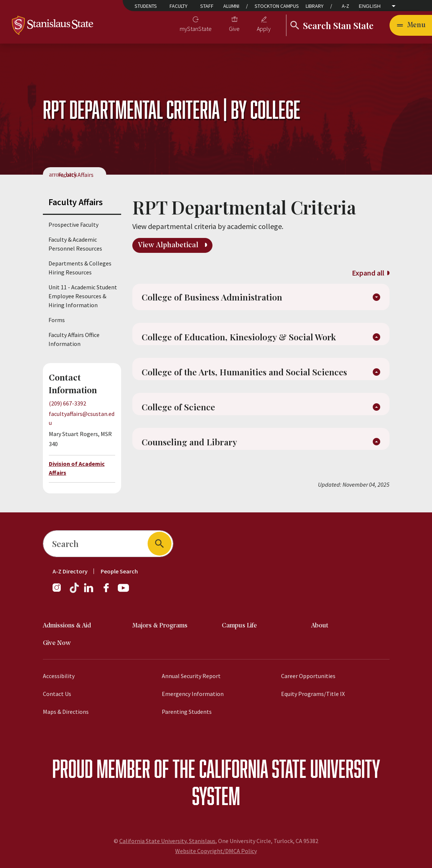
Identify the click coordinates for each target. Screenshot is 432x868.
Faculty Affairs (76, 175)
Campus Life (239, 626)
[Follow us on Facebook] (109, 591)
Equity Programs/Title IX (313, 694)
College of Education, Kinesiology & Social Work (241, 339)
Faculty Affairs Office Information (74, 339)
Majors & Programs (160, 626)
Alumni (231, 6)
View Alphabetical (169, 245)
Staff (207, 6)
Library (315, 6)
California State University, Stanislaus (167, 841)
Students (146, 6)
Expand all (368, 273)
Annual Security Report (191, 676)
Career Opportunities (308, 676)
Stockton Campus (277, 6)
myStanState (196, 29)
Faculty (179, 6)
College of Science (179, 411)
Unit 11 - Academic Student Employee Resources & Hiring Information (83, 296)
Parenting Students (187, 712)
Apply (264, 29)
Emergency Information (193, 694)
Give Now (57, 643)
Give (234, 29)
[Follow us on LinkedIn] (89, 591)
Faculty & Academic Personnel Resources (75, 244)
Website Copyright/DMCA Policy (216, 851)
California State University (289, 768)
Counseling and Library (190, 446)
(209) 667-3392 (67, 403)
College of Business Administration (213, 298)
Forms (57, 320)
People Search (119, 571)
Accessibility (59, 676)
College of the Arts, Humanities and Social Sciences (246, 375)
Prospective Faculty (73, 225)
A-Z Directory (70, 571)
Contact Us (57, 694)
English (370, 6)
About (320, 626)
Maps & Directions (66, 712)
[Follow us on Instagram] (60, 591)
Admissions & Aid (67, 626)
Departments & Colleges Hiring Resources (80, 268)
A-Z (346, 6)
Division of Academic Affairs (77, 468)
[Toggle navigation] (411, 25)
